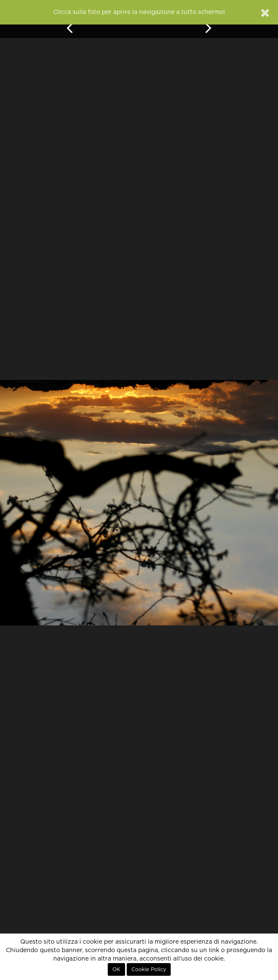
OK (116, 969)
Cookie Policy (149, 969)
